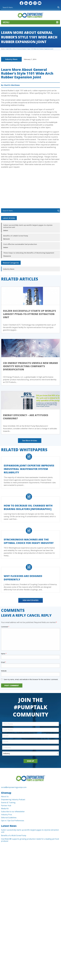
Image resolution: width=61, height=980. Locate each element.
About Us (5, 796)
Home (3, 49)
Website (4, 671)
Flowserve (7, 256)
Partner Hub (6, 806)
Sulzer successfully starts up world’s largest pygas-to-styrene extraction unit (28, 226)
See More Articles (30, 441)
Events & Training (8, 803)
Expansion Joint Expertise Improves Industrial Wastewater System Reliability (29, 469)
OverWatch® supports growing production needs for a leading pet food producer (30, 840)
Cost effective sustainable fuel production (20, 244)
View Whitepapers (31, 600)
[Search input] (16, 7)
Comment (5, 627)
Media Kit (5, 809)
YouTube (39, 3)
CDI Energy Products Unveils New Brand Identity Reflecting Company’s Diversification (30, 366)
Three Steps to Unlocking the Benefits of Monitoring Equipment (29, 253)
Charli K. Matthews (12, 85)
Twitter (30, 3)
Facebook (22, 3)
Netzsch (6, 239)
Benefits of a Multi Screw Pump (16, 236)
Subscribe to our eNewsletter (13, 812)
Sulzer (6, 230)
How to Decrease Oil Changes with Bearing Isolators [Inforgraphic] (28, 507)
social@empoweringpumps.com (14, 787)
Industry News (11, 59)
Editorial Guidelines (9, 818)
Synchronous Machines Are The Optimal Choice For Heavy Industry (29, 541)
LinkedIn (26, 3)
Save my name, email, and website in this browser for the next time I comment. (31, 679)
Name (4, 654)
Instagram (35, 3)
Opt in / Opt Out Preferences (13, 821)
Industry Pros (7, 815)
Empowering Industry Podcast (13, 800)
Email (3, 662)
